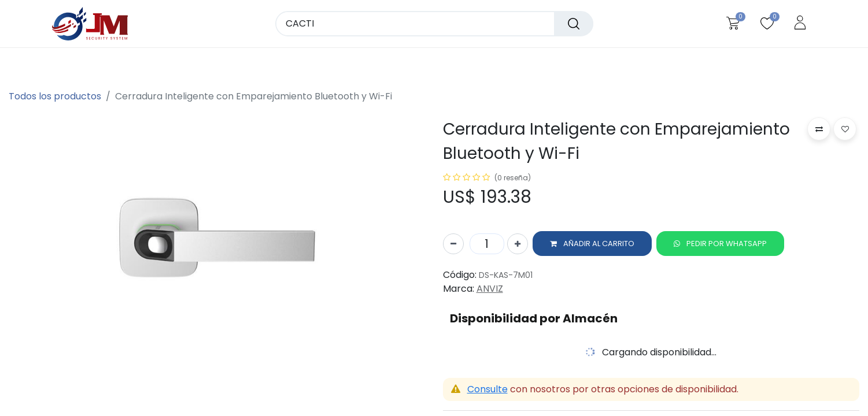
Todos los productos (55, 96)
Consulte (487, 390)
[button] (592, 245)
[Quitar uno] (453, 245)
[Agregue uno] (518, 245)
